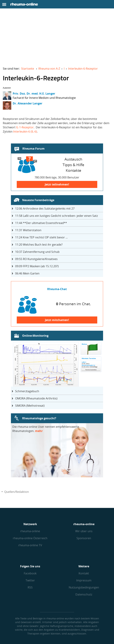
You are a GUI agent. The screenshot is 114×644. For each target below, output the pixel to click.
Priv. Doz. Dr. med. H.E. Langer (34, 94)
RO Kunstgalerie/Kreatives (36, 259)
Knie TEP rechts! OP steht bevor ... (41, 237)
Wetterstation (28, 230)
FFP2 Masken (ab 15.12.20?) (37, 266)
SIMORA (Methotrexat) (30, 406)
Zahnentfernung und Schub (37, 252)
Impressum (84, 580)
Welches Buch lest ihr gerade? (39, 245)
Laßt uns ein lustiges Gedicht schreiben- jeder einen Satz (56, 216)
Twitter (30, 580)
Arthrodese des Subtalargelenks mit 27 (45, 209)
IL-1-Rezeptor (25, 127)
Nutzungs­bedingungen (84, 587)
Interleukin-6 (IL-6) (25, 132)
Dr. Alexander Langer (27, 103)
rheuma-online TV (30, 545)
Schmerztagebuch (27, 391)
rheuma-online (30, 531)
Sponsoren (84, 538)
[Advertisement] (57, 37)
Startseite (28, 69)
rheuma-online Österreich (30, 538)
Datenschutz (84, 594)
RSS (30, 587)
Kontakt (84, 573)
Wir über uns (84, 531)
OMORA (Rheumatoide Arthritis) (36, 398)
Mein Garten (27, 273)
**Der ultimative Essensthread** (41, 223)
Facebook (30, 573)
